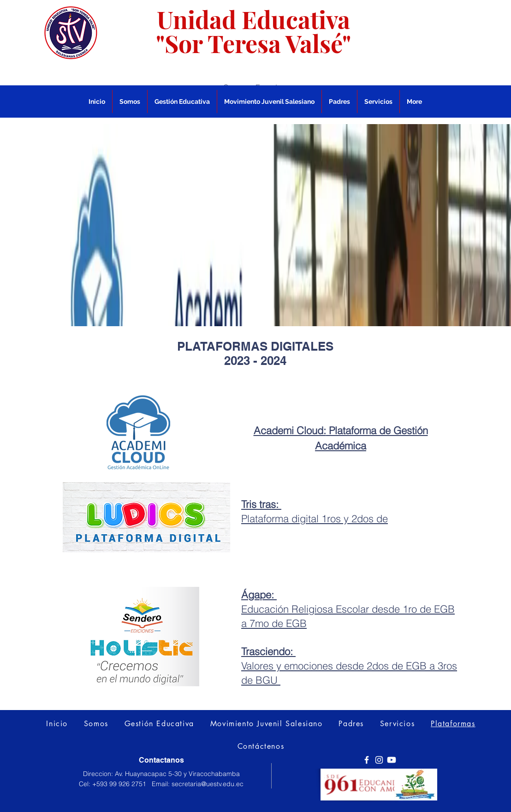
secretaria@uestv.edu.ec (208, 784)
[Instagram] (379, 760)
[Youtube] (392, 760)
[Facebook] (367, 760)
